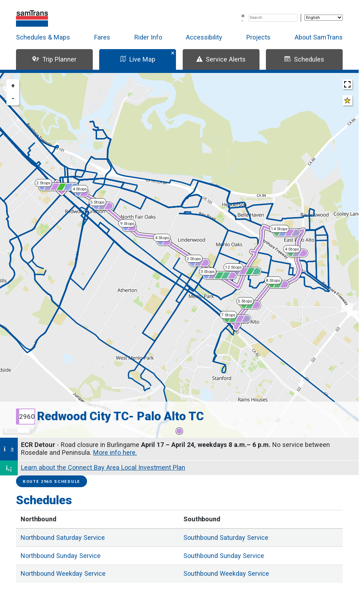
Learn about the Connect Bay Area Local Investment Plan (103, 467)
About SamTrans (319, 37)
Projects (258, 37)
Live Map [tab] (138, 59)
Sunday (61, 556)
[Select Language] (323, 18)
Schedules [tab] (304, 59)
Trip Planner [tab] (54, 59)
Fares (102, 37)
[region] (179, 255)
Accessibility (204, 37)
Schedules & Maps (43, 37)
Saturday (63, 538)
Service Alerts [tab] (221, 59)
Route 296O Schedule (52, 482)
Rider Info (148, 37)
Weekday (63, 573)
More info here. (115, 452)
